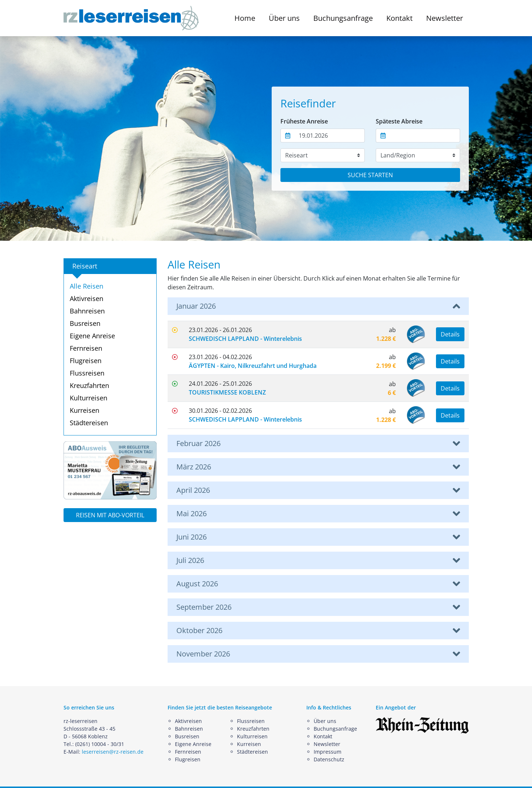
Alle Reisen (87, 286)
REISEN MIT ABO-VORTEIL (110, 515)
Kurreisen (85, 410)
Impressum (328, 752)
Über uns (325, 721)
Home (245, 18)
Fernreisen (86, 348)
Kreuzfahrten (89, 385)
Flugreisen (86, 361)
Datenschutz (329, 759)
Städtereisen (89, 423)
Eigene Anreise (92, 336)
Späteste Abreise (399, 121)
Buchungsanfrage (343, 18)
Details (450, 334)
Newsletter (445, 18)
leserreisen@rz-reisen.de (113, 752)
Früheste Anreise (304, 121)
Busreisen (85, 323)
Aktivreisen (87, 298)
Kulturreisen (89, 398)
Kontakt (399, 18)
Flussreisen (87, 373)
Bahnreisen (87, 311)
